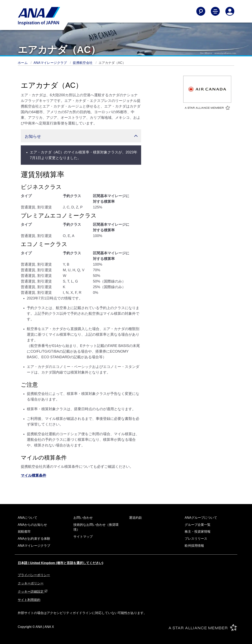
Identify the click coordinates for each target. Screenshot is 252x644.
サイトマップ (83, 537)
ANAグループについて (201, 518)
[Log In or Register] (230, 11)
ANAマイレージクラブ (51, 63)
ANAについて (28, 518)
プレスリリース (196, 539)
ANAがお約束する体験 (34, 539)
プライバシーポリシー (34, 575)
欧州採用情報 (194, 546)
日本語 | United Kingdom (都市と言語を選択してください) (60, 563)
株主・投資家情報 (198, 532)
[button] (81, 136)
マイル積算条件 (33, 475)
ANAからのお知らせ (32, 525)
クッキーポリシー (31, 583)
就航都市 (24, 532)
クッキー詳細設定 (33, 592)
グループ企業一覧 (198, 525)
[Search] (201, 11)
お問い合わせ (83, 518)
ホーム (23, 63)
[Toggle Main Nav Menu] (215, 11)
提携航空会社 (83, 63)
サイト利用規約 (29, 600)
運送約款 (135, 518)
